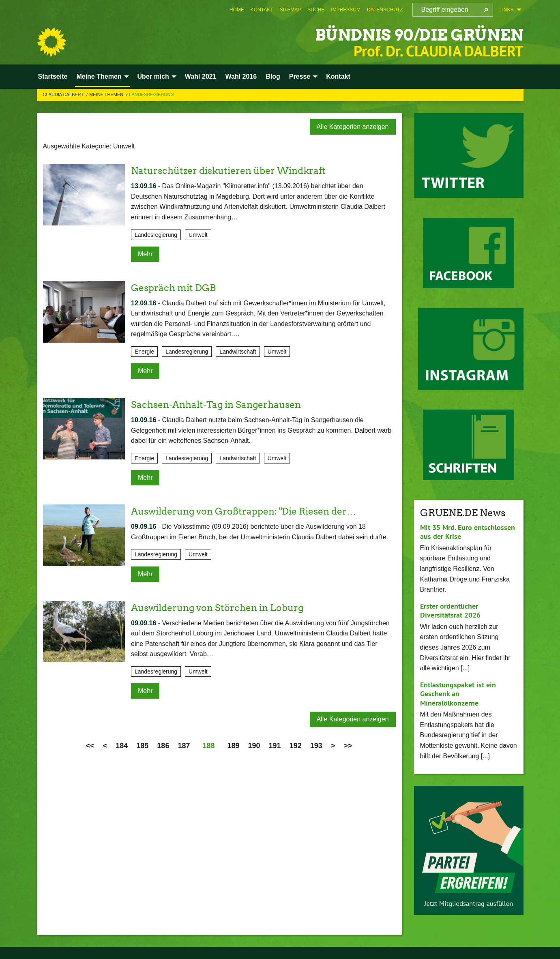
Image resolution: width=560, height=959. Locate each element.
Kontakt (262, 10)
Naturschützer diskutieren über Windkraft (233, 171)
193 (316, 745)
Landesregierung (151, 94)
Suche (316, 10)
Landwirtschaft (238, 351)
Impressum (346, 10)
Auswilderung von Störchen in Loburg (221, 607)
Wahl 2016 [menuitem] (241, 76)
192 (296, 745)
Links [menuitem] (507, 10)
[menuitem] (237, 10)
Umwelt (198, 234)
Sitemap (291, 10)
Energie (144, 351)
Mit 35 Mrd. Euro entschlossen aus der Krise (468, 532)
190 (254, 745)
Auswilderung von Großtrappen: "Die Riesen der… (250, 511)
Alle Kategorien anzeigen (353, 127)
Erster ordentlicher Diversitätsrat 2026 (450, 611)
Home (237, 10)
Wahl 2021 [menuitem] (201, 76)
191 (275, 745)
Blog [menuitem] (273, 76)
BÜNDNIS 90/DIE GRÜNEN (405, 34)
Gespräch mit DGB (175, 287)
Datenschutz (385, 10)
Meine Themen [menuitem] (99, 76)
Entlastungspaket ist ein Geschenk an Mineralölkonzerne (458, 694)
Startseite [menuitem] (53, 76)
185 (142, 745)
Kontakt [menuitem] (338, 76)
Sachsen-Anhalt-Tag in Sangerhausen (220, 404)
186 (163, 745)
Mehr (145, 254)
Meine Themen (107, 94)
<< (90, 745)
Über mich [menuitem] (153, 76)
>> (348, 745)
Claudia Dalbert (64, 94)
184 (122, 745)
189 (234, 745)
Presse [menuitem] (300, 76)
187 (184, 745)
